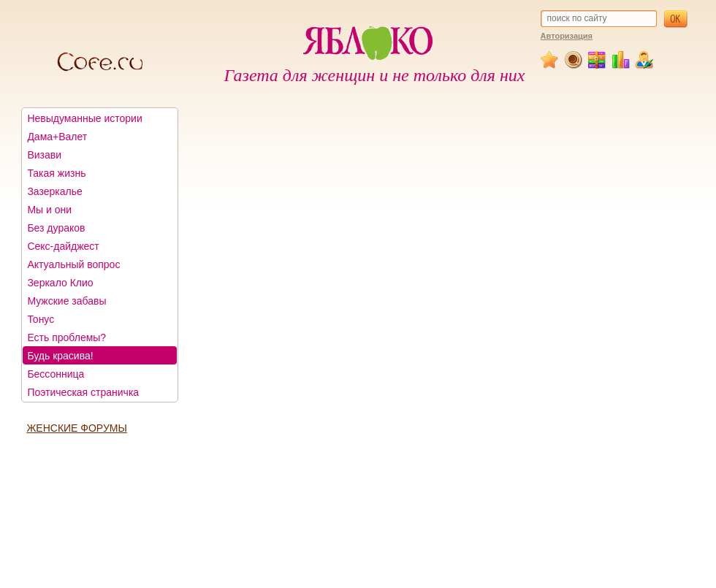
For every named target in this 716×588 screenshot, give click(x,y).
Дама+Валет (57, 137)
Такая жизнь (56, 173)
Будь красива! (60, 356)
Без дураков (56, 228)
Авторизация (567, 36)
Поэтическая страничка (83, 392)
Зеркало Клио (60, 283)
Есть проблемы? (66, 337)
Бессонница (56, 374)
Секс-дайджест (63, 246)
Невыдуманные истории (84, 118)
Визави (44, 155)
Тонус (41, 319)
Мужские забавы (66, 301)
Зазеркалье (54, 191)
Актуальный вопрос (73, 264)
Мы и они (49, 210)
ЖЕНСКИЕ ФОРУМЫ (76, 428)
